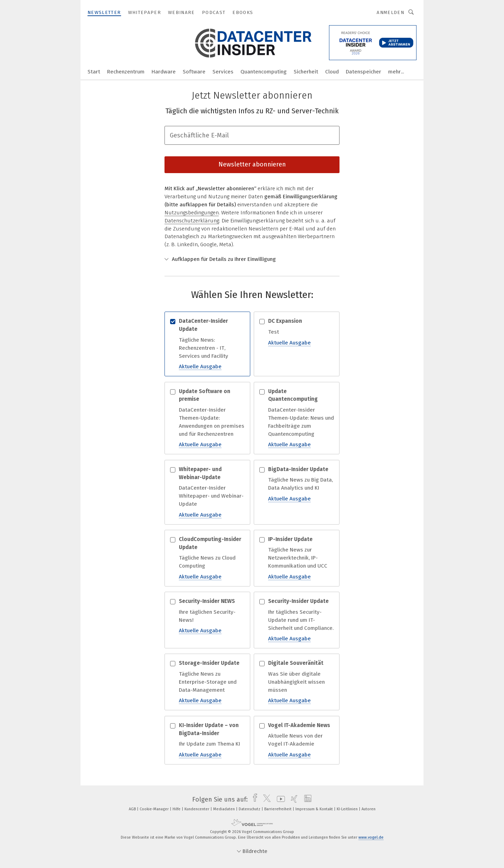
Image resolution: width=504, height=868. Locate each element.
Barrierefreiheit (278, 809)
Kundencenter (197, 809)
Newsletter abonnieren (252, 164)
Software (194, 72)
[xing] (292, 799)
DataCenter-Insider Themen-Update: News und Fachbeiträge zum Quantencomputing (297, 418)
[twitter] (265, 799)
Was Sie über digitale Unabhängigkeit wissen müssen (297, 682)
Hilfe (177, 809)
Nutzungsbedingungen (192, 213)
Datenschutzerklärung (192, 221)
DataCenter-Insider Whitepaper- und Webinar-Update (207, 492)
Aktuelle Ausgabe (200, 367)
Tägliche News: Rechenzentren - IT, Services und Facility (207, 344)
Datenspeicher (363, 72)
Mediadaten (225, 809)
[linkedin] (306, 799)
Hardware (164, 72)
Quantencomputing (264, 72)
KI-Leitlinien (348, 809)
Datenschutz (250, 809)
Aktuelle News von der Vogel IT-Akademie (297, 740)
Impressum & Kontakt (315, 809)
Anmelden (390, 12)
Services (223, 72)
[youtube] (279, 799)
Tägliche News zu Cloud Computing (207, 558)
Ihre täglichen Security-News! (207, 616)
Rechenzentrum (126, 72)
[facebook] (253, 799)
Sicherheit (306, 72)
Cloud (332, 72)
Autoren (369, 809)
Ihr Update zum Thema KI (207, 740)
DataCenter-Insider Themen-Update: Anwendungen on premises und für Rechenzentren (207, 418)
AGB (133, 809)
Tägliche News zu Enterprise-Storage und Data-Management (207, 682)
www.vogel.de (371, 837)
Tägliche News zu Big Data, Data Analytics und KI (297, 484)
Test (297, 332)
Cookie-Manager (155, 809)
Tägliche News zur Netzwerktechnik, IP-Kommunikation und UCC (297, 558)
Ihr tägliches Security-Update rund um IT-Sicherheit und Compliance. (297, 620)
